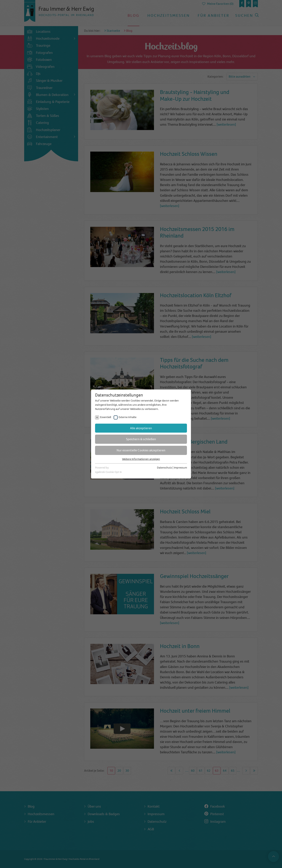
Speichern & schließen (141, 439)
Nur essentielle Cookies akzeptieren (141, 450)
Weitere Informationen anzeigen (141, 459)
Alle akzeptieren (141, 428)
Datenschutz (164, 468)
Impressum (180, 468)
